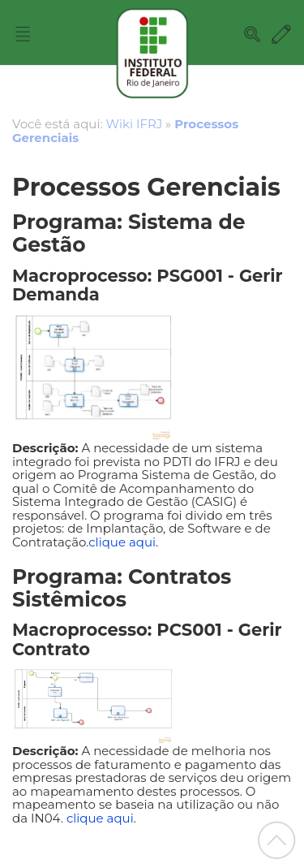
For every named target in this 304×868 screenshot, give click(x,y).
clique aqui (122, 542)
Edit (281, 34)
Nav (23, 34)
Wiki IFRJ (135, 124)
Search (252, 34)
